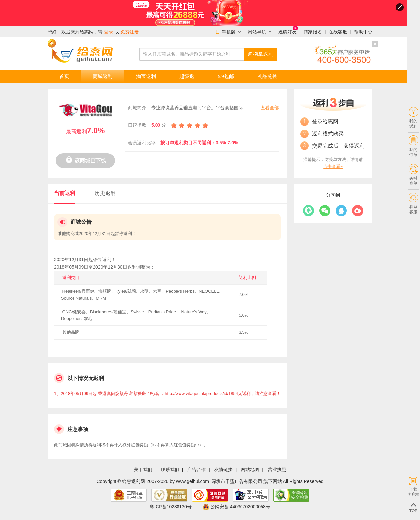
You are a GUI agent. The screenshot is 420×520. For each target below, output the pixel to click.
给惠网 (87, 32)
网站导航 (257, 32)
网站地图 (250, 470)
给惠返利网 (134, 481)
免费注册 (130, 32)
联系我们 (170, 470)
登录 (109, 32)
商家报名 (313, 32)
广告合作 (197, 470)
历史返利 (105, 193)
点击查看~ (333, 166)
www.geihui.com (192, 481)
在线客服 (338, 32)
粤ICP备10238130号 (171, 507)
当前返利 (65, 193)
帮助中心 (363, 32)
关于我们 (143, 470)
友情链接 (223, 470)
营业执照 (277, 470)
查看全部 (270, 108)
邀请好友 (287, 32)
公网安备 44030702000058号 (237, 507)
